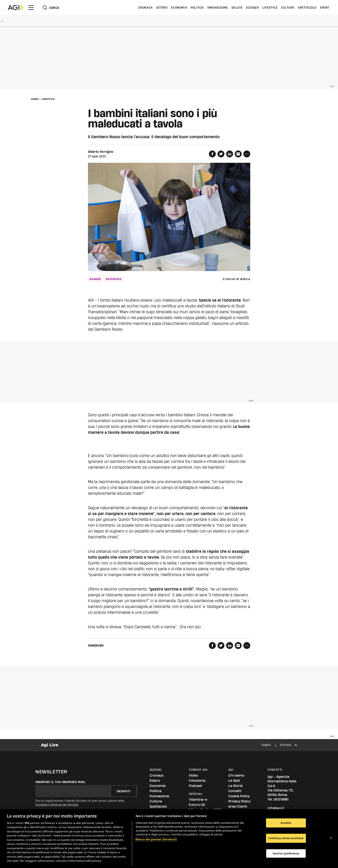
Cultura (288, 8)
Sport (325, 8)
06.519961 (281, 799)
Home (35, 99)
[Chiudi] (331, 838)
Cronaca (146, 8)
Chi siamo (236, 775)
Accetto (286, 823)
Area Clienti (238, 806)
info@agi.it (276, 808)
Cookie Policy (239, 796)
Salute (237, 8)
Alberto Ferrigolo (101, 152)
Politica (197, 8)
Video (193, 775)
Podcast (195, 786)
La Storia (235, 786)
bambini (95, 279)
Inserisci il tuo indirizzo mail (60, 782)
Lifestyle (270, 8)
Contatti (235, 791)
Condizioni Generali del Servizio (57, 805)
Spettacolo (307, 8)
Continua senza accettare (286, 838)
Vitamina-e (198, 800)
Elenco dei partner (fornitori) (156, 839)
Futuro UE (197, 805)
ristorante (114, 279)
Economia (179, 8)
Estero (162, 8)
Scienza (252, 8)
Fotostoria (197, 781)
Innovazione (218, 8)
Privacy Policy (239, 801)
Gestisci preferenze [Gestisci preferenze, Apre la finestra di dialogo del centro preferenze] (286, 853)
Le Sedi (234, 781)
